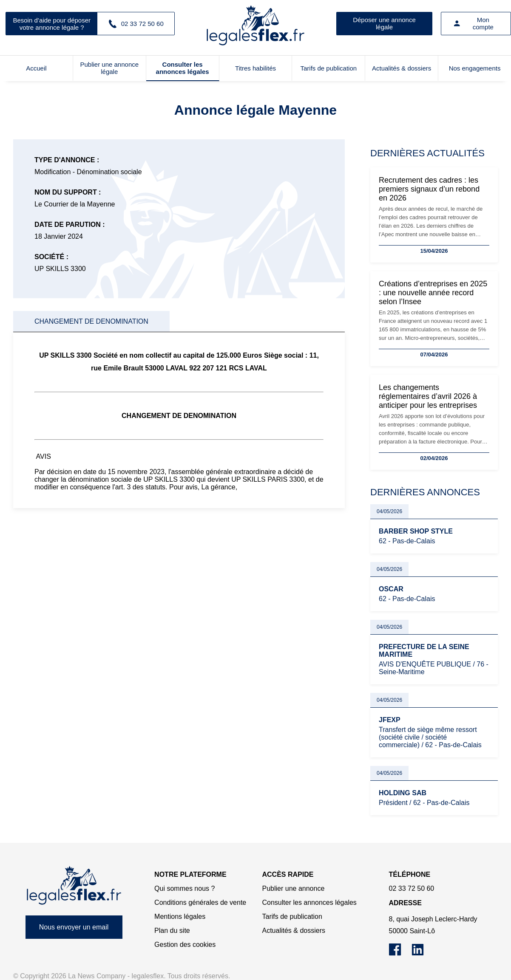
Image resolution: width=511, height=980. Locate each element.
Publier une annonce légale (109, 68)
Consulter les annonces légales (183, 68)
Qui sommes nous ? (185, 888)
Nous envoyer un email (74, 927)
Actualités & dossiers (402, 68)
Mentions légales (180, 916)
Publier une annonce (294, 888)
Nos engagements (475, 68)
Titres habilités (255, 68)
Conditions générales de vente (200, 902)
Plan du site (172, 931)
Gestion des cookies (185, 945)
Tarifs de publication (329, 68)
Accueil (36, 68)
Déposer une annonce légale (384, 23)
